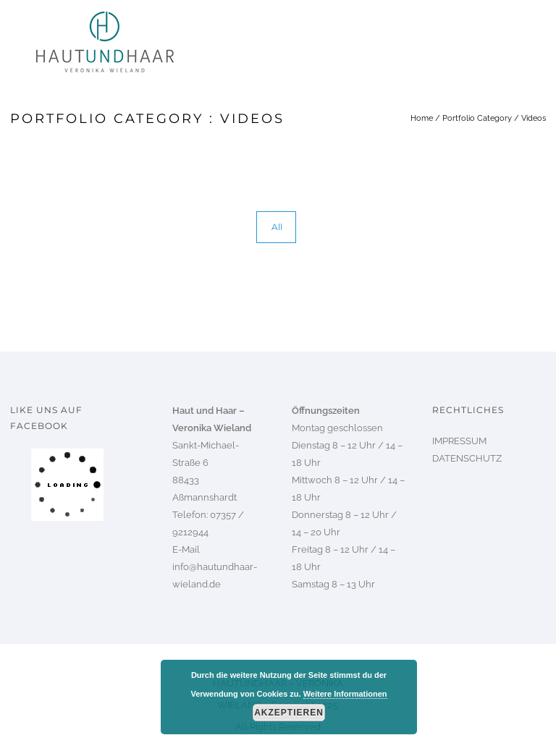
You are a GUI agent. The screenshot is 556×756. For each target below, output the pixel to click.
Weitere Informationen (345, 694)
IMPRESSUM (459, 441)
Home (422, 118)
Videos (534, 118)
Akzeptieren (289, 713)
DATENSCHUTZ (467, 458)
